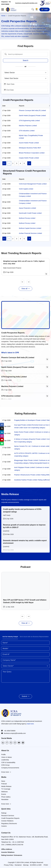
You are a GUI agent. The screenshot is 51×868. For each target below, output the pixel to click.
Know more (6, 772)
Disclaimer (18, 865)
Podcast (4, 784)
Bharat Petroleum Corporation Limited (32, 153)
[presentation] (14, 687)
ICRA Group (5, 765)
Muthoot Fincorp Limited (27, 218)
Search (25, 60)
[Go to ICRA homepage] (11, 713)
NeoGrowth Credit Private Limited (30, 213)
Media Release (6, 786)
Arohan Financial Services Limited (30, 233)
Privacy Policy (9, 865)
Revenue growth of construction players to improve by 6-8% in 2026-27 (24, 526)
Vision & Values (7, 757)
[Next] (28, 282)
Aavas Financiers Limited (27, 208)
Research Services (8, 816)
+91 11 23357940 (18, 842)
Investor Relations (7, 821)
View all (25, 289)
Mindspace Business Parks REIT (30, 148)
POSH (46, 865)
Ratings (4, 813)
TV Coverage (6, 789)
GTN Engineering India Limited (29, 121)
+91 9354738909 (8, 731)
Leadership (5, 760)
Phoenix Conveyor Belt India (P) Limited (32, 110)
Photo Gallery (6, 797)
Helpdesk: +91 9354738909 (6, 3)
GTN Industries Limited (27, 131)
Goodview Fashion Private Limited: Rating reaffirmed (32, 480)
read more (30, 724)
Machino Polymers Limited (28, 126)
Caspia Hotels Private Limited (29, 158)
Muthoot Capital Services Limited (30, 228)
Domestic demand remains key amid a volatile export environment (25, 542)
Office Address (7, 849)
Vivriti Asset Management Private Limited (33, 184)
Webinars (4, 792)
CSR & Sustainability (8, 762)
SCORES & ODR (36, 865)
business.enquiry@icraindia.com (26, 3)
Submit (25, 696)
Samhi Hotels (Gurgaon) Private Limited (32, 116)
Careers (4, 826)
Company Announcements (10, 768)
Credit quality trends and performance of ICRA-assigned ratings (22, 510)
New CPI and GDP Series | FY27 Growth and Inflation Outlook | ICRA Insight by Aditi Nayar (24, 601)
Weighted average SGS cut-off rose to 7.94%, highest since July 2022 (23, 262)
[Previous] (23, 282)
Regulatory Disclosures (9, 823)
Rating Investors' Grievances (12, 855)
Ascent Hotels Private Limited (29, 143)
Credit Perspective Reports (13, 333)
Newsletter (5, 799)
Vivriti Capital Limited (26, 189)
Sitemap (26, 865)
